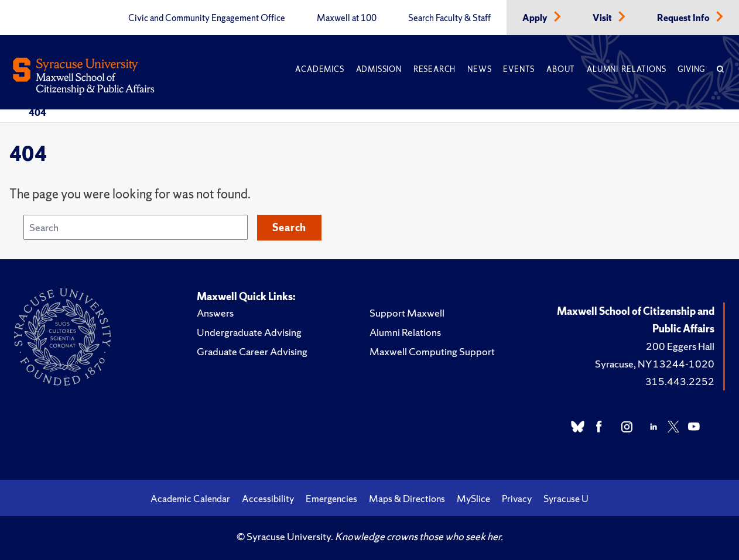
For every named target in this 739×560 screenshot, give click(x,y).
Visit (603, 18)
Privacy (517, 499)
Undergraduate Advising (249, 332)
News (479, 69)
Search (289, 227)
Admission (379, 69)
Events (519, 69)
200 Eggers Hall (680, 346)
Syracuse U (566, 499)
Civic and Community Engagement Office (207, 18)
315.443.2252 (680, 381)
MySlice (473, 499)
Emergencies (331, 499)
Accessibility (268, 499)
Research (434, 69)
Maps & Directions (407, 499)
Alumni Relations (626, 69)
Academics (319, 69)
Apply (536, 18)
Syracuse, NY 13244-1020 (655, 364)
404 (37, 112)
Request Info (684, 18)
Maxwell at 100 (347, 18)
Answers (215, 313)
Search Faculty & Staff (449, 18)
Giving (691, 69)
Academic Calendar (190, 499)
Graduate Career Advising (252, 351)
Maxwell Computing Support (432, 351)
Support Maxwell (407, 313)
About (561, 69)
